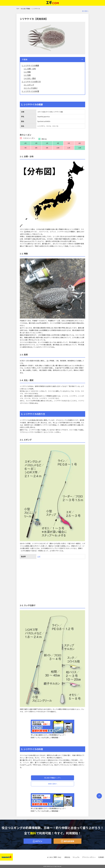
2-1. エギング (29, 85)
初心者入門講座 (26, 9)
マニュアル (76, 857)
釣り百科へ (85, 11)
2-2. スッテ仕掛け (31, 88)
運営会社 (67, 857)
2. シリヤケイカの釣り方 (31, 82)
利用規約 (101, 857)
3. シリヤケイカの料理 (30, 91)
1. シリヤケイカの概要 (30, 65)
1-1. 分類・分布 (30, 69)
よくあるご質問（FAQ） (54, 857)
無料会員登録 (67, 841)
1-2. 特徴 (27, 72)
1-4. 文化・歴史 (30, 78)
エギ (39, 556)
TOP (18, 9)
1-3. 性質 (27, 75)
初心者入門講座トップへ (52, 778)
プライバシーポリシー (89, 857)
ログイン (37, 841)
